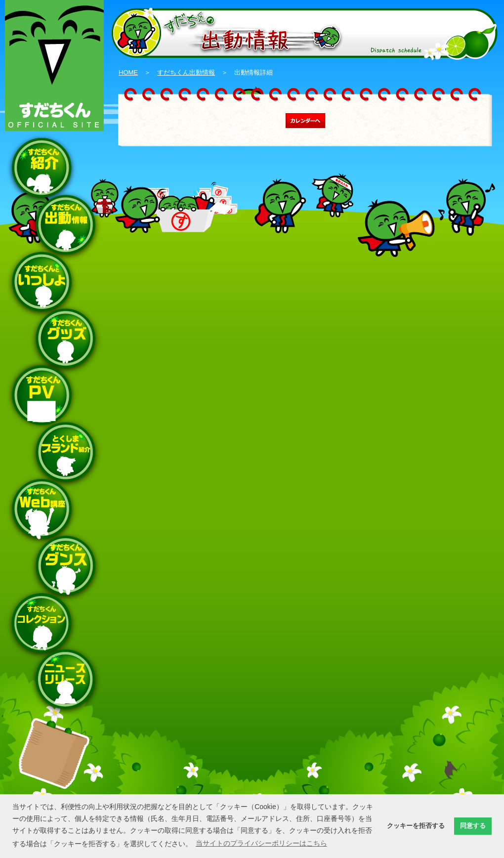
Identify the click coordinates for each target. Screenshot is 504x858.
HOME (128, 72)
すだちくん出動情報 (186, 72)
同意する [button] (473, 826)
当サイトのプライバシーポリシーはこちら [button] (261, 843)
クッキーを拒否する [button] (416, 826)
